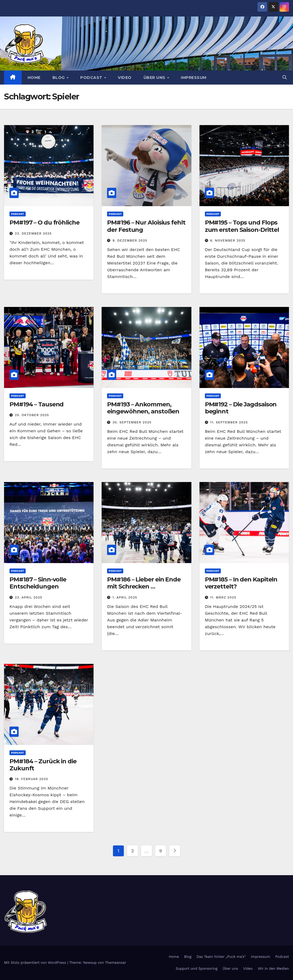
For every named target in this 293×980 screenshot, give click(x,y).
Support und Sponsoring (197, 969)
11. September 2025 (229, 422)
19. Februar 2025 (31, 779)
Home (34, 78)
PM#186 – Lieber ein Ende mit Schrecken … (144, 583)
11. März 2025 (223, 597)
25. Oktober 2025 (32, 415)
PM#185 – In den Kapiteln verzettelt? (241, 583)
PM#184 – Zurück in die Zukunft (43, 765)
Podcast (92, 78)
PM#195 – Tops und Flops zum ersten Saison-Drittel (242, 226)
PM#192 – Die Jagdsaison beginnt (241, 408)
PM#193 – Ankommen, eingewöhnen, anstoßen (143, 408)
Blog (59, 78)
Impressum (194, 78)
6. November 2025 (228, 240)
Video (125, 78)
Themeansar (116, 963)
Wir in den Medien (273, 969)
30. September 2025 (132, 422)
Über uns (155, 78)
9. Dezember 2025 (130, 240)
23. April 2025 (29, 597)
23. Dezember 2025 (33, 233)
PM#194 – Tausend (36, 404)
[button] (285, 77)
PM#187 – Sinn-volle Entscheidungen (38, 583)
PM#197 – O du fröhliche (44, 223)
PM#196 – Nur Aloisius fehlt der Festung (146, 226)
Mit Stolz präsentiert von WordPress (36, 963)
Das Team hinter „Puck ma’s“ (221, 957)
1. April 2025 (125, 597)
